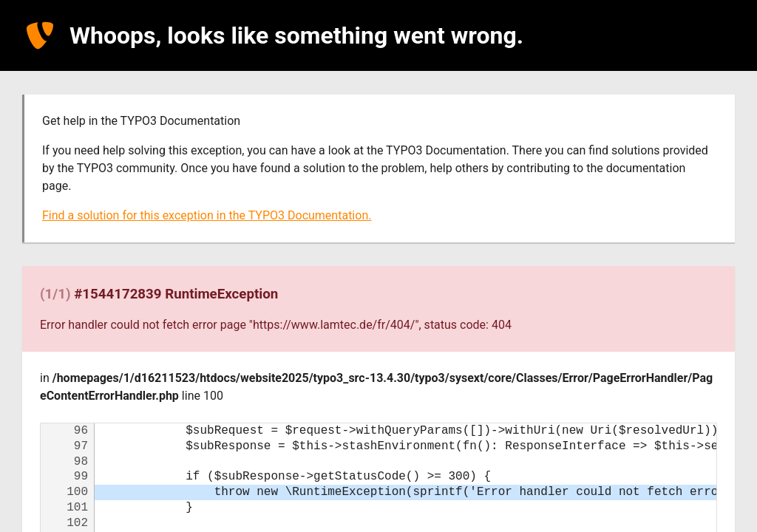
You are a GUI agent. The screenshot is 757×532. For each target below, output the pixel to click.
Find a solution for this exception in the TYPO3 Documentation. (207, 215)
